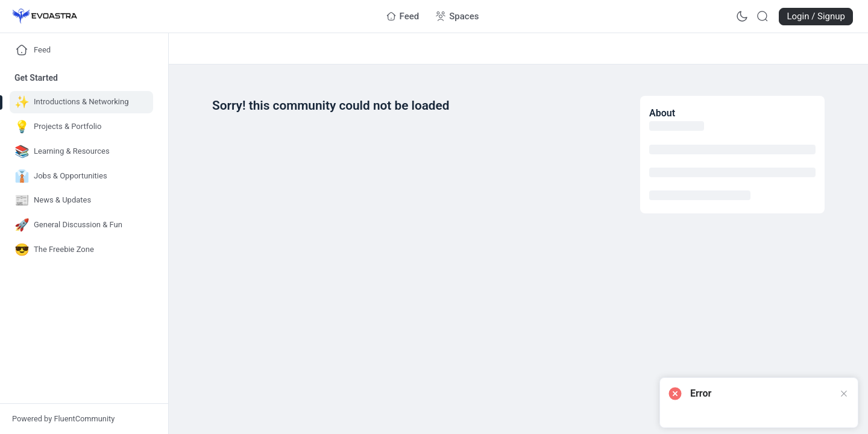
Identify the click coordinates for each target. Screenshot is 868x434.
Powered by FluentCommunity (63, 419)
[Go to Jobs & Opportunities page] (81, 176)
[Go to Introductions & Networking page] (81, 102)
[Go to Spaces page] (457, 16)
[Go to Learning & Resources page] (81, 152)
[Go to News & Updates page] (81, 200)
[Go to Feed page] (403, 16)
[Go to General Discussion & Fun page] (81, 225)
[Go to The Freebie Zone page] (81, 250)
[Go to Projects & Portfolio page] (81, 127)
